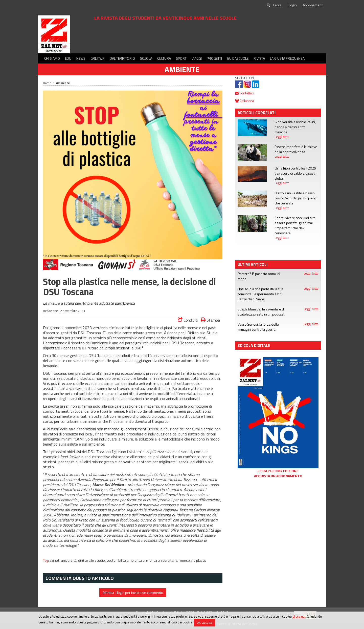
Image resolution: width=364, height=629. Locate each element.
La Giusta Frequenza (287, 58)
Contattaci (245, 93)
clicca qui (299, 616)
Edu (68, 58)
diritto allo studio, (92, 560)
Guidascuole (238, 58)
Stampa (210, 320)
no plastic (199, 560)
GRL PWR (98, 58)
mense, (185, 560)
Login (293, 5)
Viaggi (197, 58)
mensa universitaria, (162, 560)
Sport (181, 58)
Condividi (188, 320)
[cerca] (278, 5)
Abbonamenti (313, 5)
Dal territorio (122, 58)
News (81, 58)
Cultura (164, 58)
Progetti (214, 58)
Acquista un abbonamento (278, 476)
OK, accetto (204, 623)
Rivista (259, 58)
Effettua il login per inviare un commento (133, 592)
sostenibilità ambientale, (126, 560)
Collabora (244, 101)
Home (47, 83)
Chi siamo (52, 58)
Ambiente (182, 69)
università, (70, 560)
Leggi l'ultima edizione (278, 471)
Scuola (146, 58)
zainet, (55, 560)
